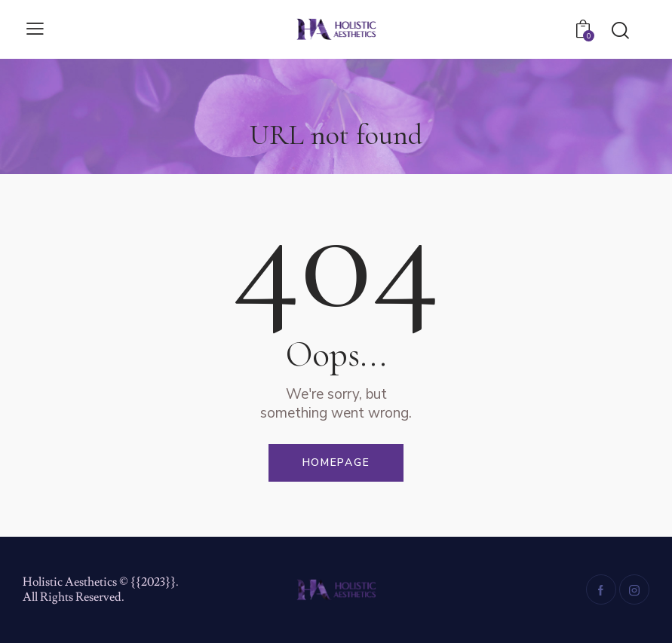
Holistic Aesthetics (70, 582)
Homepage (336, 462)
